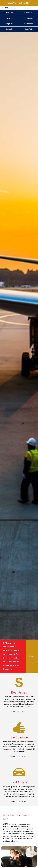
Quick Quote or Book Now (19, 3)
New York (9, 13)
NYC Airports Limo (10, 8)
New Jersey (9, 18)
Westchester (28, 24)
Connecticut (28, 13)
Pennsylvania (28, 18)
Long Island (9, 24)
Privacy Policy (28, 29)
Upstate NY (9, 29)
